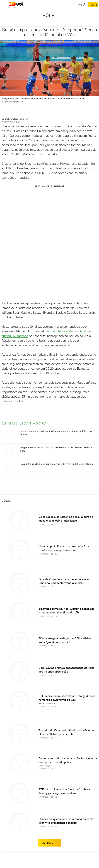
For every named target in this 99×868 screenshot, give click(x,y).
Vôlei (50, 15)
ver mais (50, 843)
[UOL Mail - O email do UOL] (80, 5)
